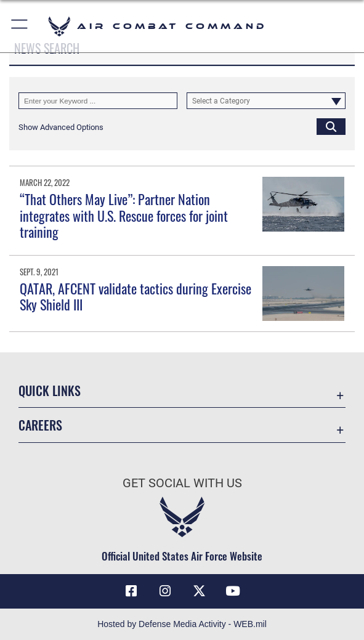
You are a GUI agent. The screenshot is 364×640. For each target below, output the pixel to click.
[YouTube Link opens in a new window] (233, 591)
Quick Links (50, 391)
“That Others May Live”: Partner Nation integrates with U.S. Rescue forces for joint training (124, 215)
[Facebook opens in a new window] (131, 591)
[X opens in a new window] (199, 591)
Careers (40, 425)
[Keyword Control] (98, 101)
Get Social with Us (182, 483)
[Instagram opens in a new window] (165, 591)
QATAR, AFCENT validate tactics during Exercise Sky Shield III (135, 296)
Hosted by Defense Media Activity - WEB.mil (182, 624)
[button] (20, 26)
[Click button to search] (331, 127)
